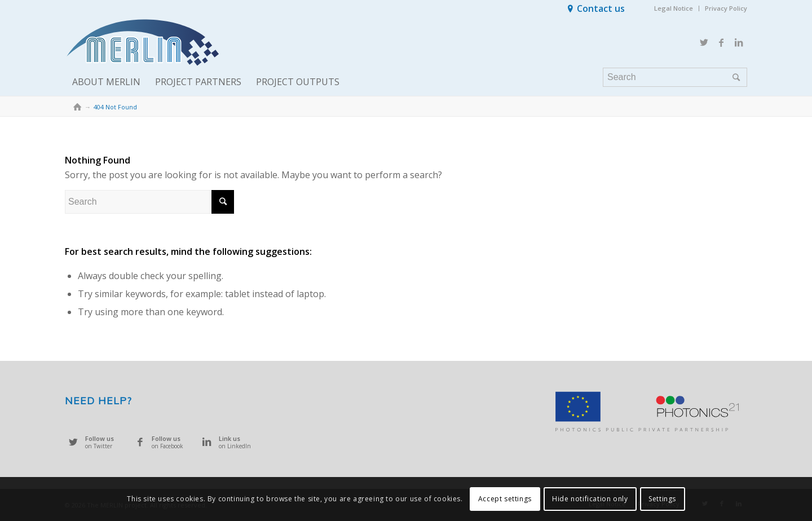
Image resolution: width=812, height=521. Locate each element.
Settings (662, 499)
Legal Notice (674, 8)
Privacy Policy (726, 8)
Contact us (601, 8)
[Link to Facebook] (721, 42)
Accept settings (505, 499)
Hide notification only (590, 499)
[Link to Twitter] (704, 42)
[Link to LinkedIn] (739, 42)
